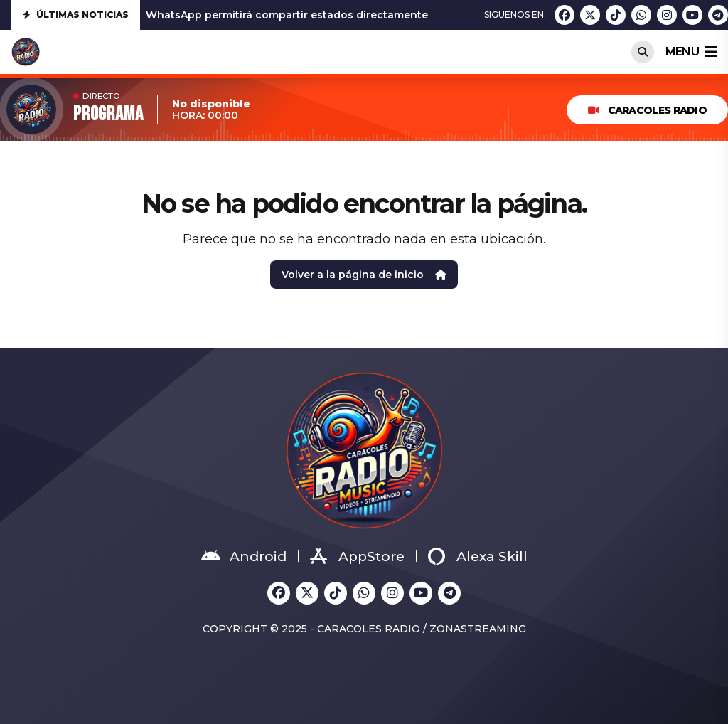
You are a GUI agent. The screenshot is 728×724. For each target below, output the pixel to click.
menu (691, 52)
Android (244, 556)
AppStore (357, 556)
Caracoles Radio (647, 110)
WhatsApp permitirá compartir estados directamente (287, 15)
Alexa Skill (478, 556)
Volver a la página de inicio (364, 275)
